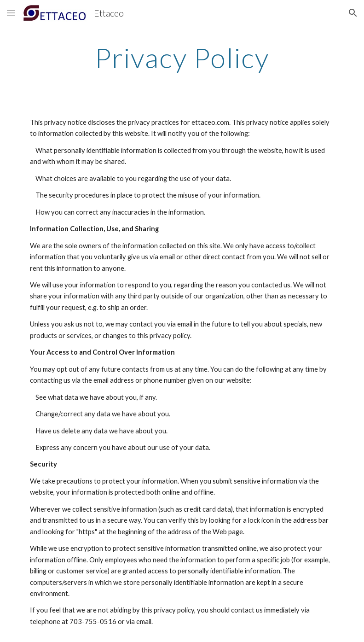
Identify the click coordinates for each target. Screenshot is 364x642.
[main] (182, 58)
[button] (11, 13)
